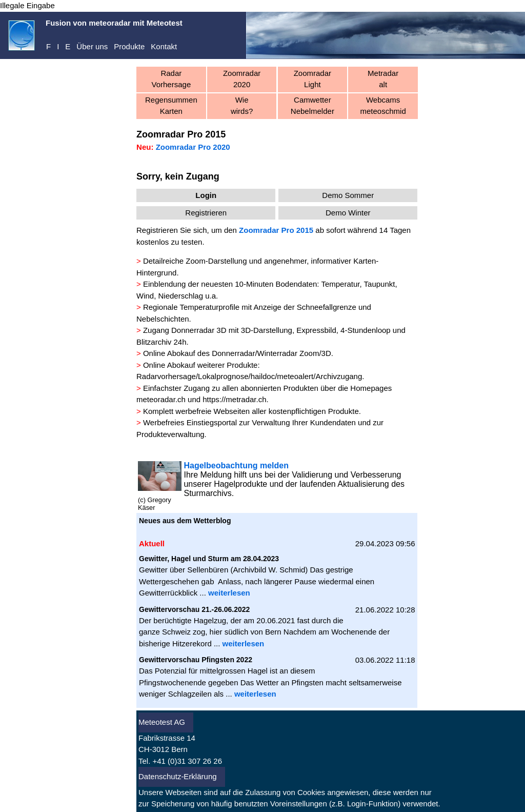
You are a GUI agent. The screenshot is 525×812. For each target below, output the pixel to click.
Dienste (32, 119)
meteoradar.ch (161, 399)
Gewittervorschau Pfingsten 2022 (196, 660)
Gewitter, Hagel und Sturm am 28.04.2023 (209, 559)
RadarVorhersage (171, 79)
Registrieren (29, 154)
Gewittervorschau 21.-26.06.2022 (194, 609)
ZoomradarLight (312, 79)
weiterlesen (229, 593)
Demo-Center (42, 103)
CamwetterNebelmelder (312, 106)
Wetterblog (213, 521)
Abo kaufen (28, 168)
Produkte (129, 46)
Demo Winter (348, 213)
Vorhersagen (40, 223)
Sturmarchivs (207, 493)
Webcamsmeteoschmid (383, 106)
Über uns (92, 46)
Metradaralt (383, 79)
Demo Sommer (348, 195)
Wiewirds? (242, 106)
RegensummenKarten (171, 106)
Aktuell (30, 207)
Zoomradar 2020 (242, 79)
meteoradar (38, 87)
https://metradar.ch (234, 399)
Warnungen (38, 239)
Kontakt (164, 46)
